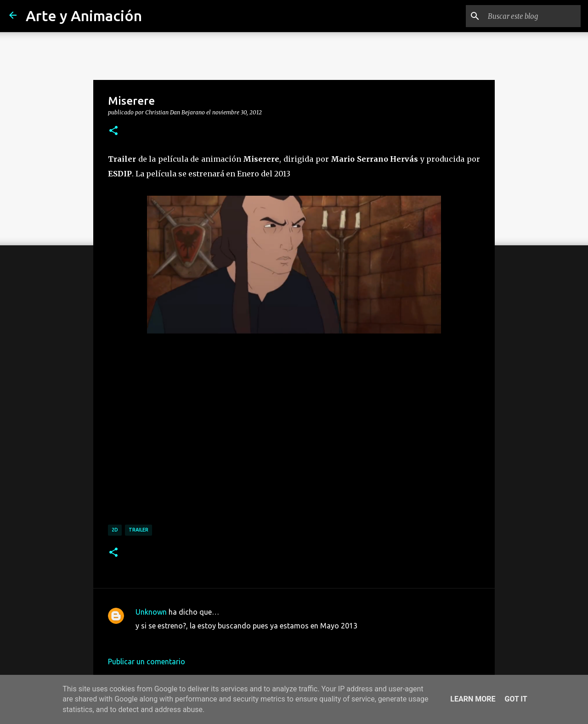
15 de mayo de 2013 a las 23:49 (188, 639)
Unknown (151, 612)
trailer (139, 530)
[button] (113, 131)
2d (115, 530)
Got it (516, 699)
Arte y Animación (84, 16)
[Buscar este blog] (532, 16)
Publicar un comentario (147, 662)
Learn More (473, 699)
